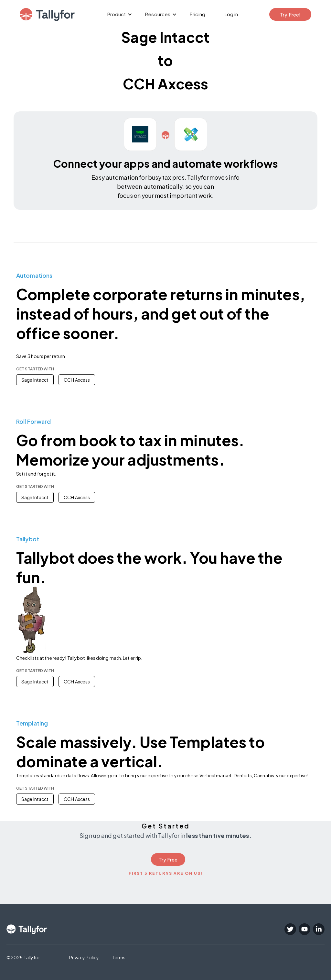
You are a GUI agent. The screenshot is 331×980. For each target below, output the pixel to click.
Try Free (168, 859)
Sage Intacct (35, 380)
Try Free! (290, 14)
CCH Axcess (77, 380)
